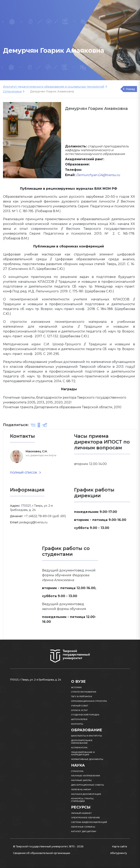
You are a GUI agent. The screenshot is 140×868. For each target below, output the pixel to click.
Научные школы (81, 780)
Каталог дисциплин (84, 831)
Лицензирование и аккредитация (83, 754)
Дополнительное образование (82, 742)
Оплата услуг (80, 710)
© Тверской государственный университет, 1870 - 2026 (48, 846)
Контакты (77, 724)
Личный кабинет (81, 813)
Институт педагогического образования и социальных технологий (54, 87)
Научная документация (86, 794)
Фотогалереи (79, 719)
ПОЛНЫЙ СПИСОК (24, 473)
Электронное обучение (86, 818)
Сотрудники (12, 91)
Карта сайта (120, 846)
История (76, 687)
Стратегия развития (84, 692)
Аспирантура (79, 748)
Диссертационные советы (88, 785)
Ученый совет (80, 706)
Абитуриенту (119, 853)
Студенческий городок (85, 715)
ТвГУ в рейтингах (82, 696)
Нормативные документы (87, 759)
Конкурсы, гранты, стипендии (82, 800)
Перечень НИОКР (81, 790)
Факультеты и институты (87, 736)
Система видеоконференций (89, 822)
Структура (77, 771)
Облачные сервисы (83, 827)
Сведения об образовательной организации (42, 853)
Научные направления (86, 776)
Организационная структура (89, 701)
